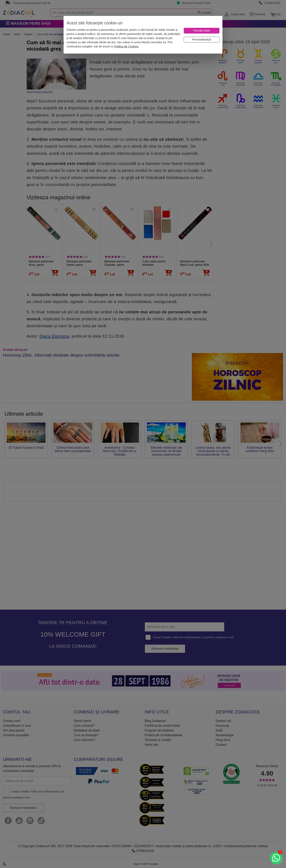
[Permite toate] (202, 31)
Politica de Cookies (126, 46)
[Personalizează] (202, 40)
